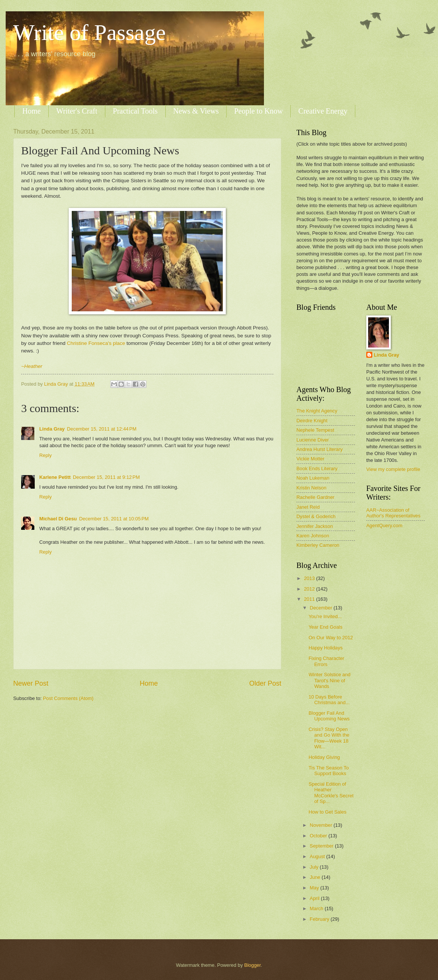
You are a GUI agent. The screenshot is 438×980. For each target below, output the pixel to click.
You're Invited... (325, 616)
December (322, 608)
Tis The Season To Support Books (328, 771)
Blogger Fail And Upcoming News (329, 716)
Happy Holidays (325, 648)
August (318, 856)
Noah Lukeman (313, 478)
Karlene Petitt (55, 477)
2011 (310, 599)
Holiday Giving (324, 757)
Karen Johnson (313, 536)
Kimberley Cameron (318, 545)
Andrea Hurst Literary (319, 449)
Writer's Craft (77, 111)
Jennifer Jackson (315, 526)
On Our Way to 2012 (331, 638)
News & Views (196, 111)
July (315, 867)
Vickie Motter (310, 459)
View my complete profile (393, 469)
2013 (310, 578)
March (317, 908)
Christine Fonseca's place (96, 343)
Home (32, 111)
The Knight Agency (317, 411)
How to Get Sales (327, 812)
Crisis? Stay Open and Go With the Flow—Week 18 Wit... (329, 738)
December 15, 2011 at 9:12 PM (106, 477)
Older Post (265, 683)
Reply (45, 455)
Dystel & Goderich (316, 516)
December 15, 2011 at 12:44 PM (102, 429)
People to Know (258, 111)
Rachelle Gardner (315, 497)
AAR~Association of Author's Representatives (393, 513)
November (322, 825)
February (320, 919)
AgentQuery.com (384, 525)
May (315, 888)
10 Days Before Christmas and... (329, 700)
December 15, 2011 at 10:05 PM (114, 519)
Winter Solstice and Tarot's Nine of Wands (329, 680)
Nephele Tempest (315, 430)
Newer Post (31, 683)
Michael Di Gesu (58, 519)
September (322, 846)
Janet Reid (308, 507)
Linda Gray (52, 429)
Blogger (253, 965)
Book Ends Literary (317, 468)
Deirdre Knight (312, 421)
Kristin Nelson (311, 488)
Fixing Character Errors (326, 661)
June (316, 877)
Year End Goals (325, 627)
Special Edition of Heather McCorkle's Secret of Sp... (331, 793)
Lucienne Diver (313, 440)
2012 (310, 589)
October (319, 836)
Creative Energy (323, 111)
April (315, 898)
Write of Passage (89, 32)
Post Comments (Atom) (68, 698)
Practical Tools (135, 111)
